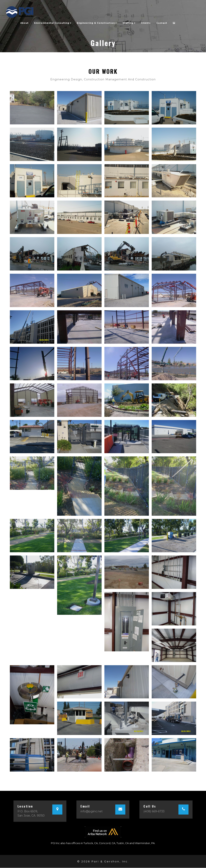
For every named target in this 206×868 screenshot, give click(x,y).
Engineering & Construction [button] (97, 23)
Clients (146, 23)
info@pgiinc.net (92, 812)
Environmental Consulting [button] (53, 23)
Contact (162, 23)
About (24, 23)
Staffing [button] (129, 23)
